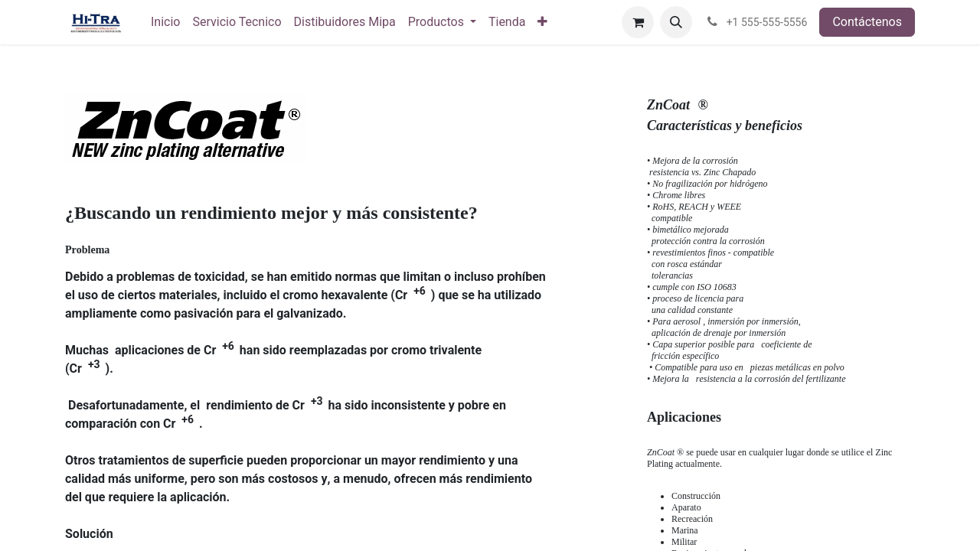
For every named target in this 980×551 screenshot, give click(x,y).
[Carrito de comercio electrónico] (638, 22)
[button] (676, 22)
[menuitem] (165, 22)
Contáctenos (867, 22)
